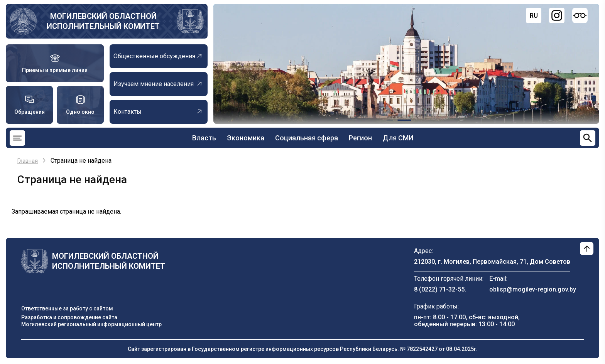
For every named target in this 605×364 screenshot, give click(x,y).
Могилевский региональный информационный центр (91, 324)
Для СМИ (398, 138)
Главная (28, 161)
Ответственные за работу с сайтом (67, 308)
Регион (360, 138)
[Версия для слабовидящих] (580, 15)
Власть (204, 138)
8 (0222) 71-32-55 (439, 289)
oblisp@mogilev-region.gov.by (533, 289)
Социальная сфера (307, 138)
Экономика (246, 138)
